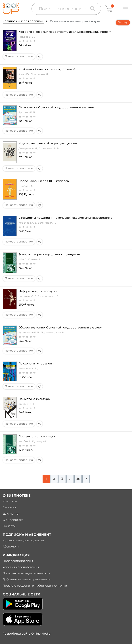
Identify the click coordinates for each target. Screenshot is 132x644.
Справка (9, 508)
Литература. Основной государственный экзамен (56, 108)
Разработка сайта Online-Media (27, 634)
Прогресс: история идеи (37, 437)
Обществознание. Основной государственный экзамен (60, 328)
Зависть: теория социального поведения (49, 255)
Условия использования (21, 567)
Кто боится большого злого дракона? (47, 69)
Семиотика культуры (34, 399)
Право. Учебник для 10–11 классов (44, 181)
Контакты (10, 501)
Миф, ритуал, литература (38, 291)
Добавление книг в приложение (27, 580)
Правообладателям (18, 561)
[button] (125, 9)
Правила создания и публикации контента (35, 586)
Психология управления (37, 364)
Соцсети (9, 526)
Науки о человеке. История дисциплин (48, 144)
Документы (11, 514)
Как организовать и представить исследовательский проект (65, 32)
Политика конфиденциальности (27, 573)
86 (78, 479)
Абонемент (11, 547)
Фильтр (123, 22)
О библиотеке (13, 520)
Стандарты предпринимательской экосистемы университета (65, 218)
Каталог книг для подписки (23, 21)
